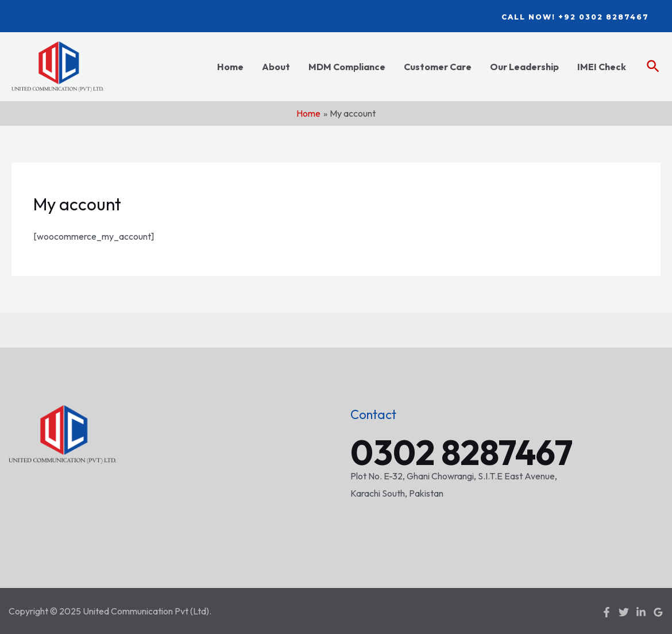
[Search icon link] (654, 67)
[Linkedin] (641, 612)
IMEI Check (602, 67)
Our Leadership (524, 67)
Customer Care (438, 67)
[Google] (658, 612)
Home (230, 67)
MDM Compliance (347, 67)
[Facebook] (607, 612)
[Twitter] (624, 612)
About (276, 67)
